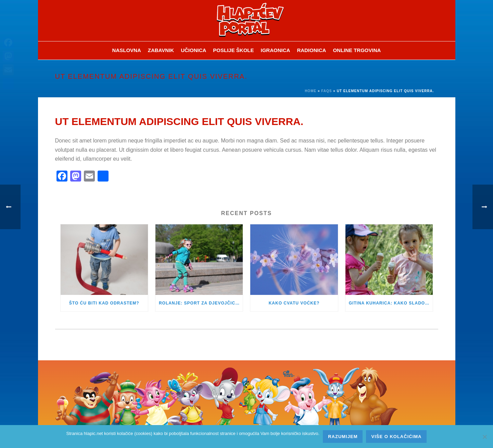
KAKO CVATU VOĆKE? (294, 303)
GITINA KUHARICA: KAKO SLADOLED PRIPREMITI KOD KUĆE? (391, 303)
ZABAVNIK (161, 50)
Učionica (193, 50)
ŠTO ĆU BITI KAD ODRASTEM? (104, 303)
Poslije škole (233, 50)
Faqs (326, 91)
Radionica (311, 50)
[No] (484, 437)
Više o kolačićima (396, 437)
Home (311, 91)
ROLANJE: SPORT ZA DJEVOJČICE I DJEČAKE (201, 303)
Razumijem (343, 437)
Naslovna (127, 50)
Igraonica (276, 50)
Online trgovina (357, 50)
